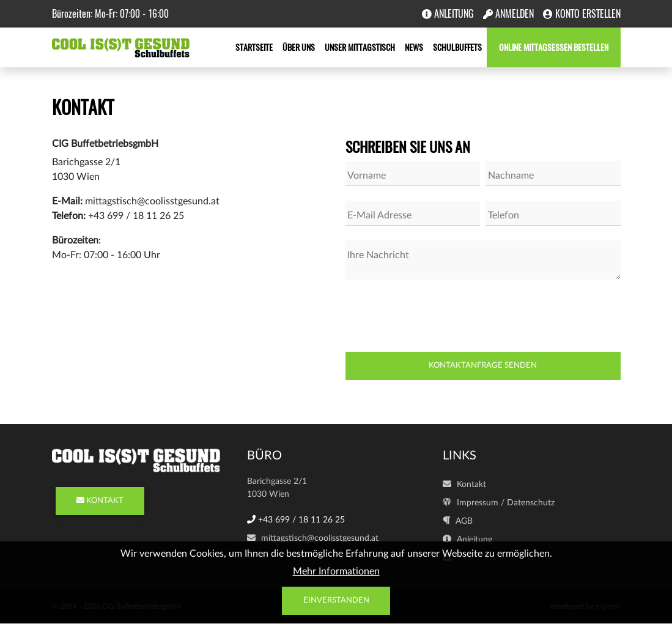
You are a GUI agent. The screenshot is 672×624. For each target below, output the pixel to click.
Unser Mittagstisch (360, 47)
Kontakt (464, 485)
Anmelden (508, 14)
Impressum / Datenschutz (499, 503)
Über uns (299, 47)
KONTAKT (100, 501)
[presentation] (438, 318)
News (414, 47)
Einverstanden (336, 600)
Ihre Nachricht (378, 255)
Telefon (504, 215)
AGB (458, 521)
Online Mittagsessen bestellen (554, 47)
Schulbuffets (457, 47)
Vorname (367, 176)
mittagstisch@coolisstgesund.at (313, 538)
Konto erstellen (582, 14)
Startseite (254, 47)
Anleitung (448, 14)
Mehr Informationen (336, 571)
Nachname (511, 176)
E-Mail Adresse (379, 215)
